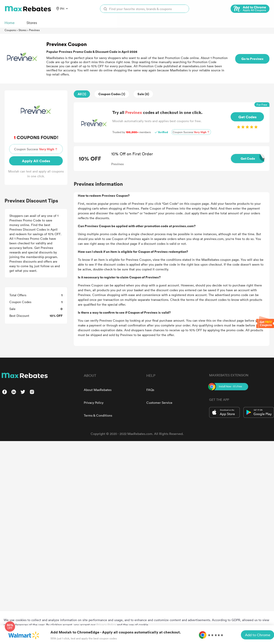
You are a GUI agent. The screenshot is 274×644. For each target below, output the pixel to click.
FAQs (150, 390)
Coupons (10, 30)
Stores (22, 30)
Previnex (34, 30)
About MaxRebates (98, 390)
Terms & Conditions (98, 415)
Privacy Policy (94, 403)
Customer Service (159, 403)
